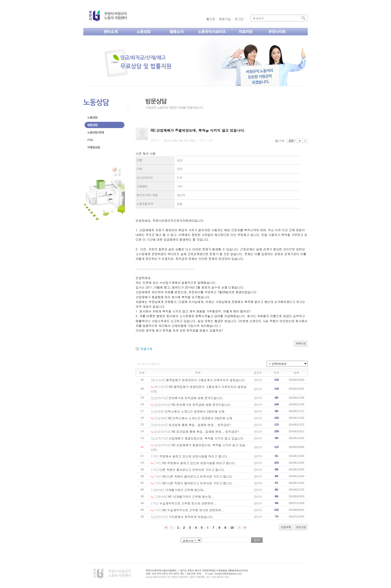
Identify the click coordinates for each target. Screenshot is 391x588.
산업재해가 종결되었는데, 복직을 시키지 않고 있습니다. (206, 438)
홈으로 (211, 19)
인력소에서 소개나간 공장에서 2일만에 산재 (195, 411)
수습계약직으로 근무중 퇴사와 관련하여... (188, 503)
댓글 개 (146, 349)
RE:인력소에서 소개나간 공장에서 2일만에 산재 (200, 418)
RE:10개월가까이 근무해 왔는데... (191, 496)
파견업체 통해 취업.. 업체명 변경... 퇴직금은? (200, 425)
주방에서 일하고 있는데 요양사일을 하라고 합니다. (194, 456)
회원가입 (225, 19)
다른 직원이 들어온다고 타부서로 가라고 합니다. (192, 470)
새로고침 (301, 527)
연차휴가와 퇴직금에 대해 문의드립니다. (196, 398)
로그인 (239, 19)
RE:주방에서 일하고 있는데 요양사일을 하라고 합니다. (199, 463)
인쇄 (280, 141)
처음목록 (286, 527)
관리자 (258, 380)
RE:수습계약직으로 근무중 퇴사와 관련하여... (193, 510)
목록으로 (301, 343)
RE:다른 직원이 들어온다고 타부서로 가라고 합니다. (198, 476)
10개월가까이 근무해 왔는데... (186, 490)
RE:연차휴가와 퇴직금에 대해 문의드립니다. (201, 404)
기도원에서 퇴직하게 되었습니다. (191, 517)
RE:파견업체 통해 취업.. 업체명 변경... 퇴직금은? (205, 431)
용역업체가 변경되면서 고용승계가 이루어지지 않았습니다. (206, 380)
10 (232, 528)
